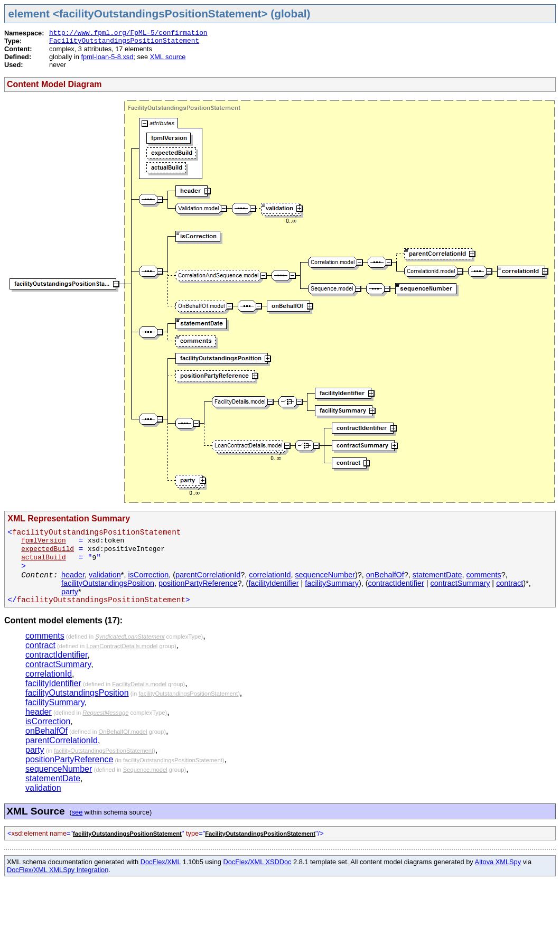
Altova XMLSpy (498, 862)
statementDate (437, 575)
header (73, 575)
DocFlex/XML (161, 862)
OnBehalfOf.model (123, 732)
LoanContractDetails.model (122, 646)
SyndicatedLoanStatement (130, 637)
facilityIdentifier (273, 583)
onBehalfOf (385, 575)
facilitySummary (332, 583)
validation (105, 575)
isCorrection (148, 575)
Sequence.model (145, 770)
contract (510, 583)
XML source (168, 57)
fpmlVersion (43, 541)
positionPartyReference (198, 583)
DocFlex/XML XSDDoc (258, 862)
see (77, 812)
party (70, 592)
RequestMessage (105, 713)
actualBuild (43, 558)
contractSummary (460, 583)
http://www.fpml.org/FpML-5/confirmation (128, 33)
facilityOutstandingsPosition (108, 583)
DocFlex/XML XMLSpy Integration (58, 870)
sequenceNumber (325, 575)
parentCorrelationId (208, 575)
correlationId (270, 575)
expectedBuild (48, 549)
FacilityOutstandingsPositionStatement (124, 41)
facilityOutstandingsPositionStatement (188, 694)
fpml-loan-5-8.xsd (107, 57)
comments (483, 575)
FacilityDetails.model (139, 684)
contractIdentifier (396, 583)
